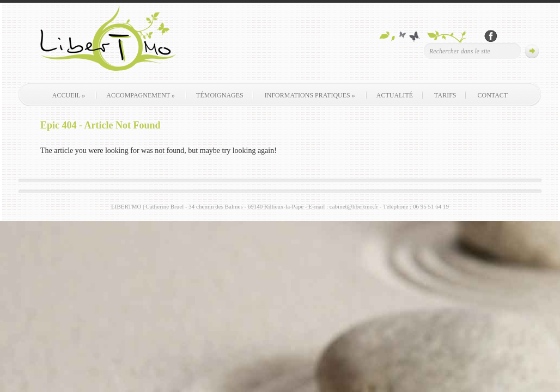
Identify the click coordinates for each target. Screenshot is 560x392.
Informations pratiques (310, 95)
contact (492, 95)
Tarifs (445, 95)
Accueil (69, 95)
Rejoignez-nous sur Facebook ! (491, 36)
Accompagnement (141, 95)
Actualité (395, 95)
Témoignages (220, 95)
